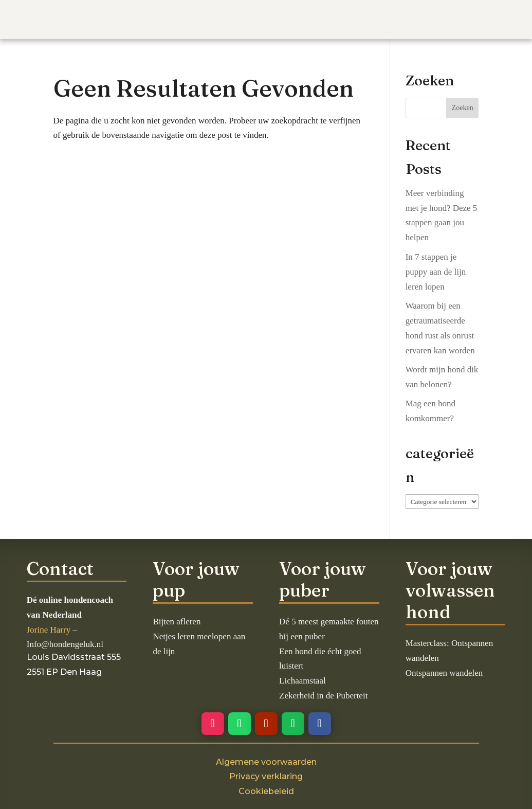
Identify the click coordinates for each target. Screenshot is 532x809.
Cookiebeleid (266, 791)
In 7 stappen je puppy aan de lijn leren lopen (436, 272)
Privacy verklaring (266, 776)
